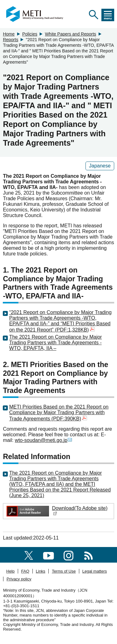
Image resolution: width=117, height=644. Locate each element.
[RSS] (88, 555)
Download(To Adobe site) (80, 511)
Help (10, 571)
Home (9, 34)
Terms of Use (64, 571)
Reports (10, 40)
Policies (30, 34)
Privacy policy (19, 579)
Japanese (100, 166)
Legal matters (95, 571)
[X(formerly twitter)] (29, 555)
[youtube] (49, 555)
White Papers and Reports (71, 34)
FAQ (25, 571)
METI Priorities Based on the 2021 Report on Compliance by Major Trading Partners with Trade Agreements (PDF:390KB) (59, 413)
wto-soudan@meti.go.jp (44, 440)
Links (41, 571)
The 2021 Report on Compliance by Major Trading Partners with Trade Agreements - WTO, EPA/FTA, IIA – (55, 343)
